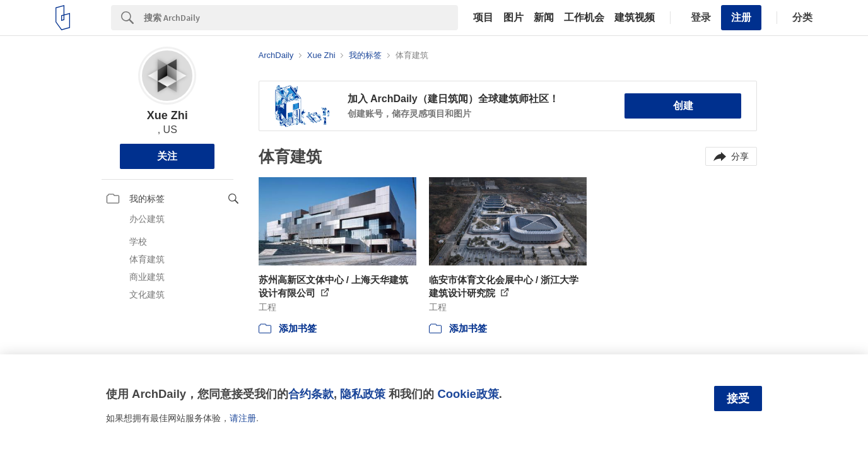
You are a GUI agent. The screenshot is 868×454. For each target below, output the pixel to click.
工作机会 (584, 18)
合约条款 (311, 394)
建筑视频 (635, 18)
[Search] (301, 18)
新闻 (544, 18)
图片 (513, 18)
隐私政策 (363, 394)
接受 (738, 399)
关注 (167, 156)
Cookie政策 (468, 394)
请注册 (243, 418)
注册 (741, 17)
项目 (483, 18)
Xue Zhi (167, 115)
